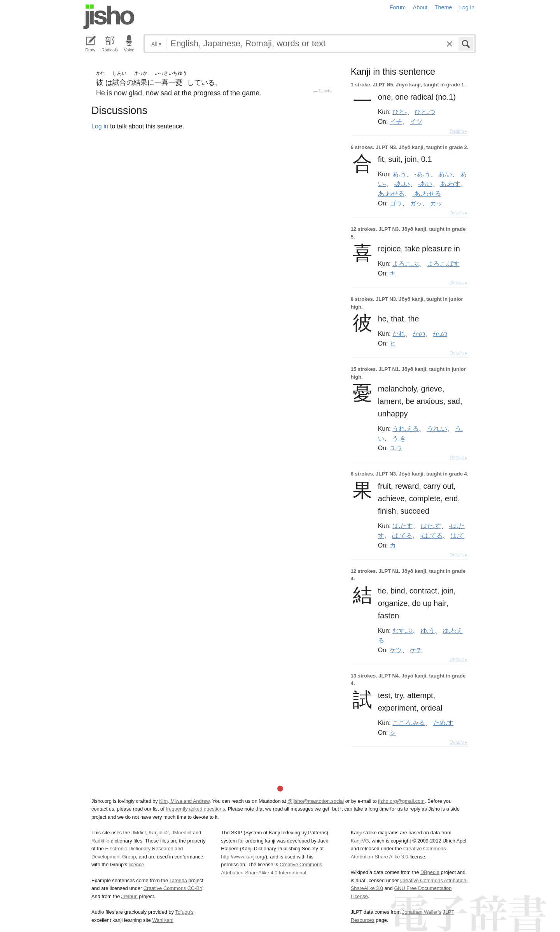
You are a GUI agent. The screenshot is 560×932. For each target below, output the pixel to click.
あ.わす (450, 184)
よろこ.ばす (443, 263)
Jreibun (129, 896)
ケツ (396, 650)
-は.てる (431, 535)
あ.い (445, 174)
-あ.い (402, 184)
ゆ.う (428, 630)
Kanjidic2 (159, 833)
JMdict (139, 833)
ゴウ (396, 203)
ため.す (443, 723)
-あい (425, 184)
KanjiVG (360, 841)
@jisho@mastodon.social (316, 801)
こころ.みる (409, 723)
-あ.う (423, 174)
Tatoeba (325, 91)
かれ (399, 333)
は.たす (402, 526)
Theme (444, 7)
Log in (467, 7)
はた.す (431, 526)
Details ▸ (458, 131)
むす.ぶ (402, 630)
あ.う (399, 174)
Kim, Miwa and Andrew (184, 801)
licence (136, 864)
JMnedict (181, 833)
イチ (396, 121)
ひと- (400, 112)
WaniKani (163, 920)
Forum (398, 7)
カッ (436, 203)
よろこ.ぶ (406, 263)
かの (419, 333)
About (420, 7)
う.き (399, 438)
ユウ (396, 448)
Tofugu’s (184, 912)
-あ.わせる (426, 193)
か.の (440, 333)
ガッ (416, 203)
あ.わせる (391, 193)
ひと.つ (425, 112)
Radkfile (100, 841)
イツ (416, 121)
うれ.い (437, 428)
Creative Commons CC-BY (173, 888)
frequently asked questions (195, 809)
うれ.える (406, 428)
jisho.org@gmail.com (401, 801)
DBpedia (430, 872)
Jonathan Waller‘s (422, 912)
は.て (457, 535)
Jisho (109, 17)
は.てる (402, 535)
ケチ (416, 650)
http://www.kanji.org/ (243, 857)
